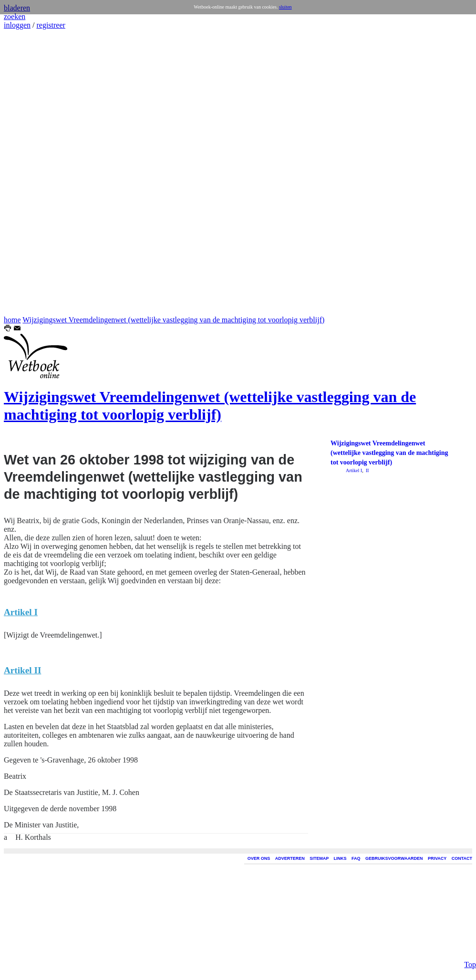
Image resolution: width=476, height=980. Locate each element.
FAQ (356, 858)
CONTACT (462, 858)
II (367, 470)
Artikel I (354, 470)
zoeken (15, 16)
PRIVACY (437, 858)
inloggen (17, 25)
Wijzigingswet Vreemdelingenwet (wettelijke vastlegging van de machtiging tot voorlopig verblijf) (173, 320)
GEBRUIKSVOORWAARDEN (394, 858)
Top (470, 965)
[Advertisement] (32, 173)
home (12, 320)
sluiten (285, 7)
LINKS (340, 858)
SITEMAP (319, 858)
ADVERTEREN (290, 858)
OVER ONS (259, 858)
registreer (51, 25)
